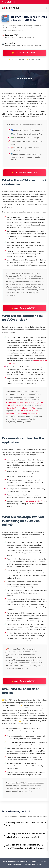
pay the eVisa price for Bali (36, 501)
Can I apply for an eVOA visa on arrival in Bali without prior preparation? (24, 835)
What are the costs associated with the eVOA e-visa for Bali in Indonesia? (24, 847)
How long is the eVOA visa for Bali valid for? (25, 824)
